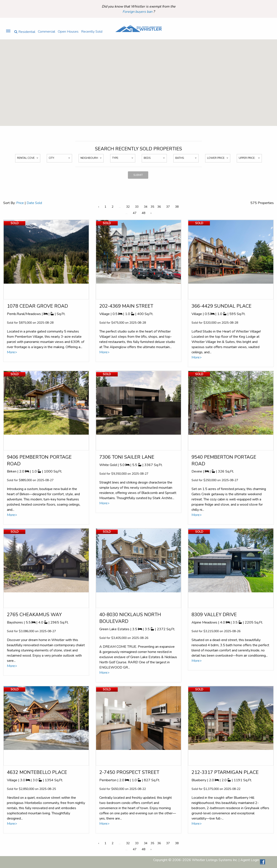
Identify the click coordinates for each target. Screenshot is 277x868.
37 (168, 207)
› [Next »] (151, 213)
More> (12, 352)
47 (135, 213)
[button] (131, 72)
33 (137, 207)
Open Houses (68, 31)
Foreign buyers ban (138, 12)
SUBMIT (138, 175)
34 (146, 207)
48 (143, 213)
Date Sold (34, 203)
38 (177, 207)
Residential (25, 31)
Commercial (47, 31)
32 (128, 207)
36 (159, 207)
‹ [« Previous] (99, 207)
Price (20, 203)
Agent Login (250, 860)
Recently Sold (92, 31)
